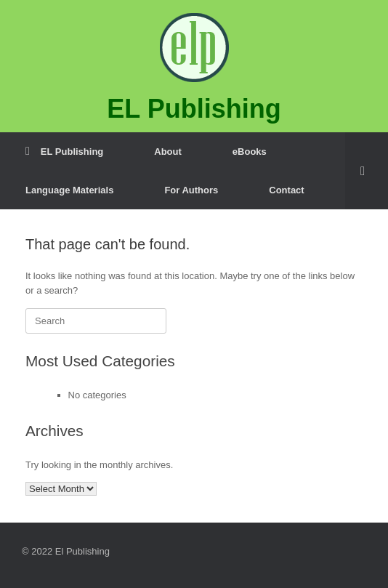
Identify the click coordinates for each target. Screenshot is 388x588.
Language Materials (69, 190)
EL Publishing (64, 152)
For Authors (191, 190)
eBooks (250, 152)
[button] (367, 171)
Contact (286, 190)
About (168, 152)
